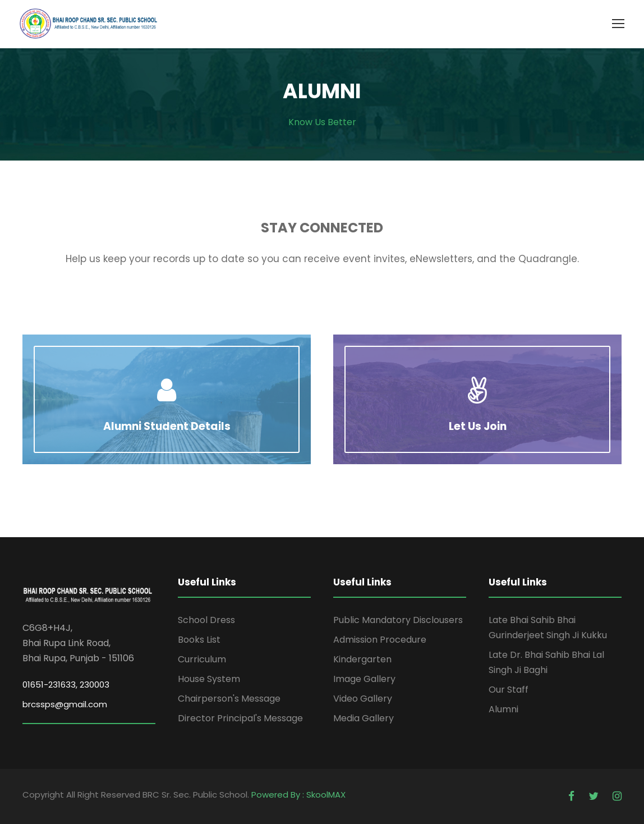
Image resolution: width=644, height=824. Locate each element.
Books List (199, 640)
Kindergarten (362, 659)
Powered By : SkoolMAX (298, 795)
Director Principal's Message (240, 718)
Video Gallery (363, 699)
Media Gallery (364, 718)
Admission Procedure (380, 640)
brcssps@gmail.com (65, 704)
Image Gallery (364, 679)
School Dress (206, 620)
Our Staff (509, 690)
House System (209, 679)
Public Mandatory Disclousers (398, 620)
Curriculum (202, 659)
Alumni (503, 709)
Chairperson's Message (229, 699)
